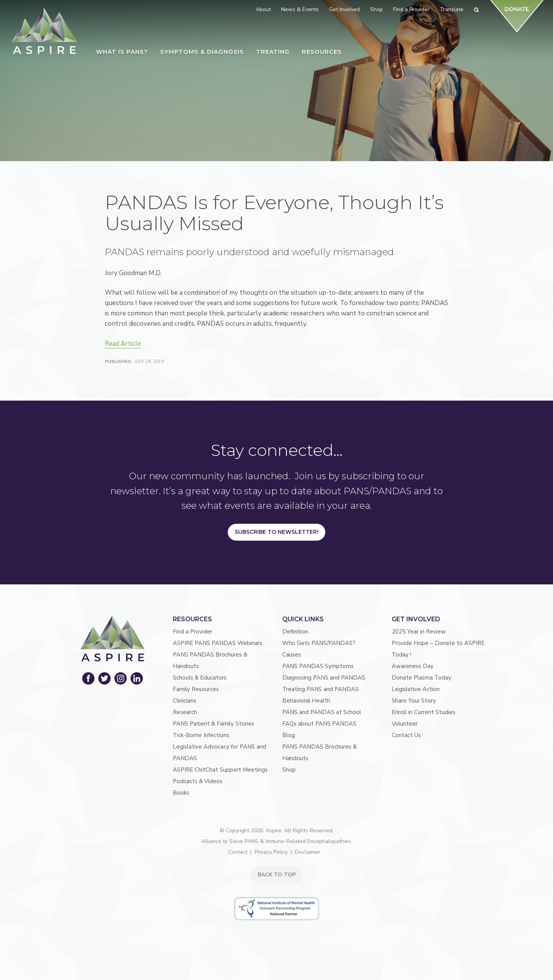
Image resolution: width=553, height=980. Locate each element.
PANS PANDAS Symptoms (318, 666)
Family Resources (196, 689)
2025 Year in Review (419, 632)
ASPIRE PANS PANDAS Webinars (218, 643)
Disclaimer (308, 852)
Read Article (123, 344)
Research (185, 712)
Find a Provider (193, 632)
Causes (292, 655)
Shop (289, 770)
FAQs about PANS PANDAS (319, 724)
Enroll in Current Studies (424, 712)
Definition (295, 632)
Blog (289, 735)
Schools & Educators (200, 678)
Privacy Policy (271, 852)
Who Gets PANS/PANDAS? (319, 643)
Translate (452, 9)
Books (181, 793)
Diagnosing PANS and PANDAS (324, 678)
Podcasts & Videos (198, 781)
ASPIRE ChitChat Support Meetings (220, 770)
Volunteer (405, 724)
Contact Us (406, 735)
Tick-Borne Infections (201, 735)
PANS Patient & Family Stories (214, 724)
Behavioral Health (306, 701)
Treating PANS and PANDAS (320, 689)
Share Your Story (414, 701)
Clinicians (185, 701)
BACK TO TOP (277, 875)
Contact (238, 852)
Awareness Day (413, 666)
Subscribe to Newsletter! (276, 532)
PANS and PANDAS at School (322, 712)
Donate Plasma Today (421, 678)
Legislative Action (416, 689)
